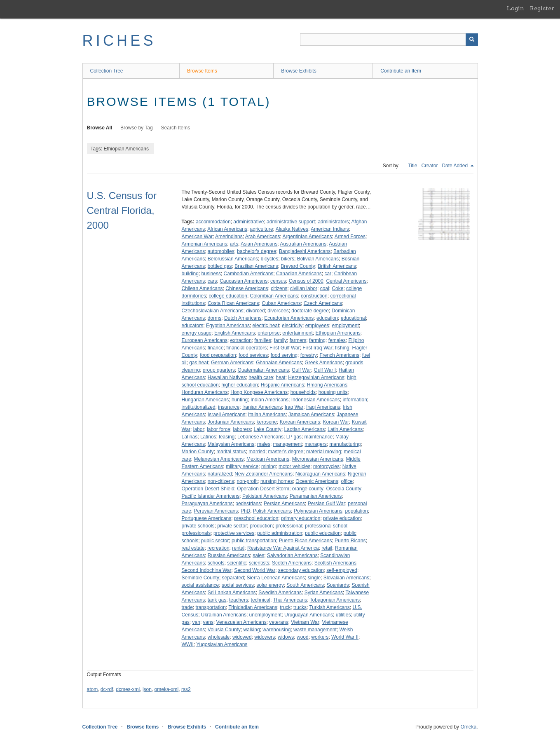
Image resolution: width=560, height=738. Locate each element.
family (280, 340)
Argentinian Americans (307, 237)
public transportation (254, 541)
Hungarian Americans (205, 400)
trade (187, 607)
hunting (240, 400)
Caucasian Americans (244, 281)
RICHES (119, 41)
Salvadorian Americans (292, 555)
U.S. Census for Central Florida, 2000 (122, 210)
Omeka (468, 727)
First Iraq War (317, 348)
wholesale (219, 637)
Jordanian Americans (231, 422)
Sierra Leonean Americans (276, 578)
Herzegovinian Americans (316, 377)
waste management (315, 630)
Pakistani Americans (265, 496)
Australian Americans (303, 244)
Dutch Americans (243, 318)
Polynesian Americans (318, 511)
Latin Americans (345, 429)
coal (325, 288)
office (347, 481)
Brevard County (298, 266)
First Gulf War (285, 348)
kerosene (267, 422)
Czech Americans (323, 303)
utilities (343, 615)
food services (253, 355)
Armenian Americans (205, 244)
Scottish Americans (335, 563)
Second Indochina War (207, 570)
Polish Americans (272, 511)
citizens (279, 288)
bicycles (270, 259)
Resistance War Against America (283, 548)
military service (242, 466)
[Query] (389, 40)
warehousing (276, 630)
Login (515, 8)
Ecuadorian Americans (289, 318)
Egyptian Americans (228, 326)
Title (412, 166)
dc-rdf (107, 689)
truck (285, 607)
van (196, 622)
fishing (342, 348)
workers (320, 637)
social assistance (200, 585)
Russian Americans (229, 555)
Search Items (176, 128)
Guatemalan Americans (264, 370)
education (327, 318)
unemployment (266, 615)
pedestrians (248, 504)
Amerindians (229, 237)
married (257, 452)
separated (233, 578)
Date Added (455, 166)
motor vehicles (294, 466)
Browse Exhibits (299, 71)
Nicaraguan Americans (320, 474)
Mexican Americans (268, 459)
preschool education (256, 518)
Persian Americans (284, 504)
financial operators (246, 348)
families (263, 340)
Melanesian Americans (219, 459)
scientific (237, 563)
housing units (333, 392)
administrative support (291, 222)
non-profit (247, 481)
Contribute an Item (401, 71)
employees (317, 326)
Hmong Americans (327, 385)
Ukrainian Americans (224, 615)
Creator (429, 166)
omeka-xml (167, 689)
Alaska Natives (292, 229)
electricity (292, 326)
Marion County (198, 452)
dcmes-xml (128, 689)
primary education (301, 518)
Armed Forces (350, 237)
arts (234, 244)
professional (289, 526)
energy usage (197, 333)
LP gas (294, 437)
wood (303, 637)
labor (199, 429)
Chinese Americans (247, 288)
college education (228, 296)
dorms (214, 318)
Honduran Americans (205, 392)
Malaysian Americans (231, 444)
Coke (337, 288)
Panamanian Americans (316, 496)
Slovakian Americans (346, 578)
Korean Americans (300, 422)
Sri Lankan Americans (232, 593)
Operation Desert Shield (208, 489)
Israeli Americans (226, 415)
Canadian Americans (299, 274)
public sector (215, 541)
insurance (229, 407)
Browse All (100, 128)
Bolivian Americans (318, 259)
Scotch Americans (292, 563)
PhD (245, 511)
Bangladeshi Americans (305, 251)
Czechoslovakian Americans (213, 311)
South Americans (305, 585)
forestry (309, 355)
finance (216, 348)
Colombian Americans (274, 296)
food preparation (218, 355)
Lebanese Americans (260, 437)
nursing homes (277, 481)
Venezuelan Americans (241, 622)
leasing (227, 437)
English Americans (235, 333)
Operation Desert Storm (263, 489)
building (190, 274)
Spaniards (338, 585)
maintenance (319, 437)
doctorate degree (310, 311)
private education (342, 518)
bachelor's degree (257, 251)
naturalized (220, 474)
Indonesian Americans (316, 400)
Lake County (268, 429)
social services (238, 585)
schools (216, 563)
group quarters (219, 370)
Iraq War (294, 407)
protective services (234, 533)
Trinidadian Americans (253, 607)
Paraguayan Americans (207, 504)
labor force (219, 429)
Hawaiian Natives (227, 377)
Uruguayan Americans (309, 615)
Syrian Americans (324, 593)
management (288, 444)
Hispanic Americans (282, 385)
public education (323, 533)
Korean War (336, 422)
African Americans (227, 229)
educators (193, 326)
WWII (188, 644)
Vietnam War (305, 622)
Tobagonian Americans (335, 600)
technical (261, 600)
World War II (345, 637)
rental (238, 548)
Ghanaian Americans (279, 363)
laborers (242, 429)
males (264, 444)
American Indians (330, 229)
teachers (239, 600)
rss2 (186, 689)
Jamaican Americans (311, 415)
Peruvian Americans (216, 511)
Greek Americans (323, 363)
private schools (198, 526)
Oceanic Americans (317, 481)
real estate (193, 548)
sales (258, 555)
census (278, 281)
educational (353, 318)
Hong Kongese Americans (259, 392)
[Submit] (472, 40)
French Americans (339, 355)
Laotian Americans (305, 429)
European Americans (205, 340)
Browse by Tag (137, 128)
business (211, 274)
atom (93, 689)
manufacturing (345, 444)
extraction (241, 340)
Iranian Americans (262, 407)
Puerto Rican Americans (306, 541)
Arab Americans (263, 237)
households (303, 392)
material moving (324, 452)
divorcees (278, 311)
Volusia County (224, 630)
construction (314, 296)
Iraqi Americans (323, 407)
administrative (248, 222)
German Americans (232, 363)
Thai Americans (290, 600)
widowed (242, 637)
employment (345, 326)
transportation (211, 607)
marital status (231, 452)
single (314, 578)
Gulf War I (325, 370)
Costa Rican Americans (233, 303)
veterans (279, 622)
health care (261, 377)
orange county (308, 489)
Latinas (190, 437)
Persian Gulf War (327, 504)
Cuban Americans (281, 303)
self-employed (342, 570)
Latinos (208, 437)
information (355, 400)
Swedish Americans (280, 593)
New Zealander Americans (264, 474)
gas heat (199, 363)
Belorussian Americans (233, 259)
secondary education (301, 570)
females (337, 340)
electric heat (266, 326)
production (261, 526)
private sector (232, 526)
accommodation (213, 222)
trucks (300, 607)
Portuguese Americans (207, 518)
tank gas (217, 600)
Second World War (255, 570)
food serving (284, 355)
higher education (240, 385)
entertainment (297, 333)
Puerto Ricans (350, 541)
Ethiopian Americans (338, 333)
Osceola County (343, 489)
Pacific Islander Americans (211, 496)
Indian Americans (269, 400)
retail (327, 548)
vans (208, 622)
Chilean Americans (202, 288)
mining (268, 466)
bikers (288, 259)
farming (317, 340)
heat (280, 377)
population (356, 511)
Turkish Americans (329, 607)
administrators (333, 222)
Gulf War (301, 370)
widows (286, 637)
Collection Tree (107, 71)
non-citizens (221, 481)
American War (197, 237)
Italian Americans (267, 415)
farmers (298, 340)
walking (252, 630)
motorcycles (326, 466)
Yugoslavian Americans (222, 644)
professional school (326, 526)
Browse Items (202, 71)
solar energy (270, 585)
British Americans (337, 266)
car (328, 274)
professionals (196, 533)
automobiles (221, 251)
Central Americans (346, 281)
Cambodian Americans (249, 274)
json (147, 689)
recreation (218, 548)
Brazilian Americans (256, 266)
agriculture (262, 229)
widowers (265, 637)
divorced (255, 311)
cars (212, 281)
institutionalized (199, 407)
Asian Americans (259, 244)
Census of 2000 (306, 281)
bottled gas (220, 266)
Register (542, 8)
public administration (280, 533)
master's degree (286, 452)
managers (315, 444)
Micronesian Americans (318, 459)
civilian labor (304, 288)
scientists (259, 563)
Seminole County (200, 578)
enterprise (268, 333)
